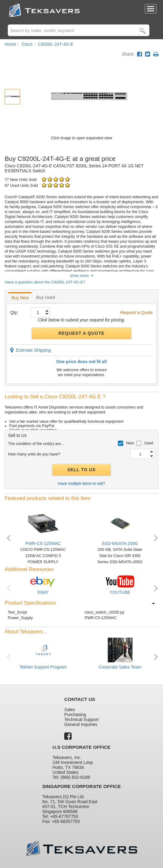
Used (149, 443)
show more (81, 276)
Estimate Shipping (31, 350)
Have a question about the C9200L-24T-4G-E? (45, 282)
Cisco (27, 44)
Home (10, 44)
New (130, 443)
